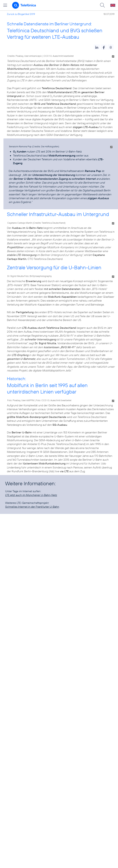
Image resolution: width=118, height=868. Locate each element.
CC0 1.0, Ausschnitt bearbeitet (59, 56)
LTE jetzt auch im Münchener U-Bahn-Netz (31, 495)
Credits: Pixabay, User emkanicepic (25, 56)
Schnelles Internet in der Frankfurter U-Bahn (32, 507)
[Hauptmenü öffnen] (5, 5)
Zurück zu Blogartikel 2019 (21, 14)
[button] (97, 47)
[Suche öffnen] (102, 5)
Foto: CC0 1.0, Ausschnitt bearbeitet (54, 400)
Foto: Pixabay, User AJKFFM (21, 400)
